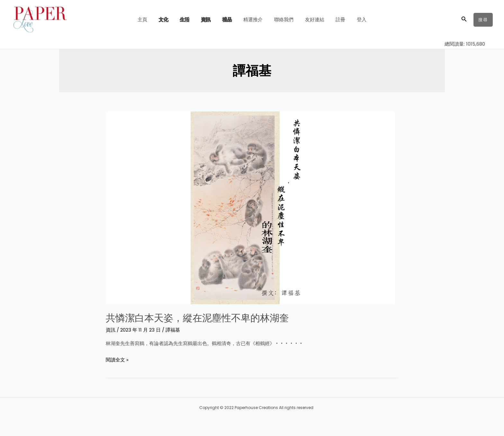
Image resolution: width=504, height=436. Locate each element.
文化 (170, 19)
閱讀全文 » (117, 359)
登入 (353, 19)
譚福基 (173, 329)
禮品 (228, 19)
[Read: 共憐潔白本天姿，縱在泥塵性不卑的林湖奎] (250, 207)
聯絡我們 (281, 19)
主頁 (151, 19)
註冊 (334, 19)
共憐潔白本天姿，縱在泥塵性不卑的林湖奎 (197, 318)
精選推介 (252, 19)
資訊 (209, 19)
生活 (189, 19)
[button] (464, 20)
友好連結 (310, 19)
